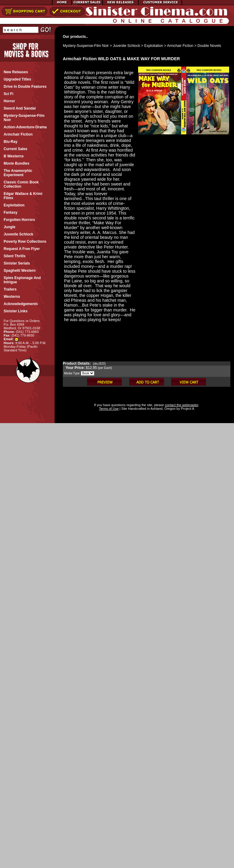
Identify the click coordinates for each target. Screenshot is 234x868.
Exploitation (154, 46)
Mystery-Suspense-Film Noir (86, 46)
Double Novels (209, 46)
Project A (187, 409)
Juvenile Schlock (126, 46)
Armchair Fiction (180, 46)
